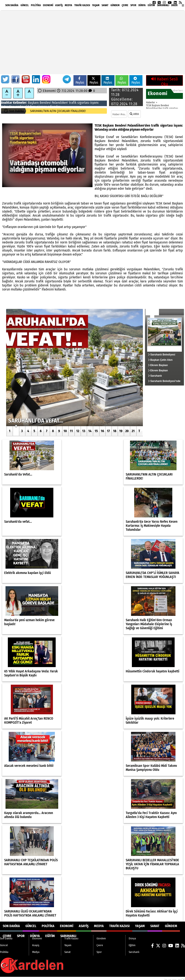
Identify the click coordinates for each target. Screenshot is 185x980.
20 (127, 431)
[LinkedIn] (175, 3)
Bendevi (45, 103)
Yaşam (96, 5)
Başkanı (33, 103)
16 (102, 431)
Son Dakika (12, 5)
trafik (73, 103)
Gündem (115, 5)
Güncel (25, 5)
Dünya (142, 5)
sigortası (83, 103)
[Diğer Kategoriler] (183, 6)
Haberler (150, 102)
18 (115, 431)
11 (71, 431)
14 (90, 431)
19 (121, 431)
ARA (134, 114)
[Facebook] (154, 3)
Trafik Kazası (82, 5)
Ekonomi (48, 5)
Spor (133, 5)
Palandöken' (60, 103)
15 (96, 431)
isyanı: (95, 103)
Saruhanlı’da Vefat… (42, 111)
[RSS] (180, 3)
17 (108, 431)
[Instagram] (164, 3)
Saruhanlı (163, 5)
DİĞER (174, 5)
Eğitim (151, 5)
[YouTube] (170, 3)
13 (84, 431)
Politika (36, 5)
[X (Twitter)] (159, 3)
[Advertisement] (92, 42)
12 (78, 431)
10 (65, 431)
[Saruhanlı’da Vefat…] (75, 368)
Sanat (105, 5)
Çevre (125, 5)
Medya (68, 5)
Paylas (80, 81)
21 (133, 431)
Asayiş (59, 5)
